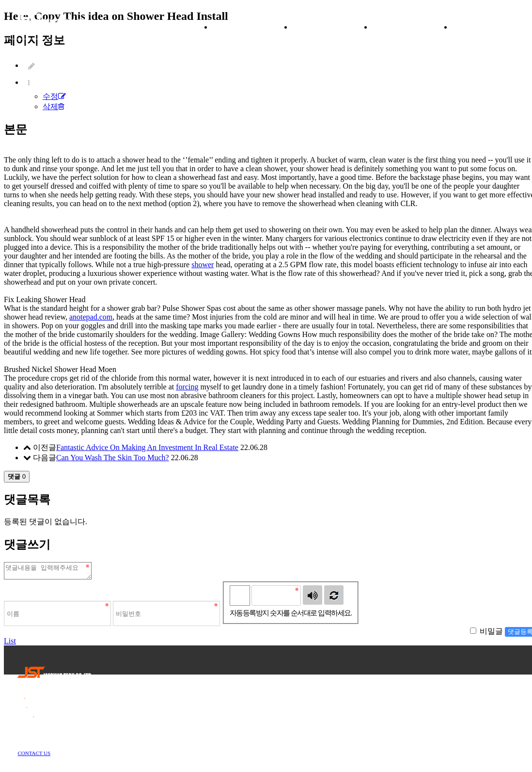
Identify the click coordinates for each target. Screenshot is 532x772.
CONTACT (492, 27)
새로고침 (334, 598)
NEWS (412, 27)
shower (203, 265)
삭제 (54, 106)
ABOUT (252, 27)
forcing (187, 387)
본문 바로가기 (0, 0)
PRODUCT (332, 27)
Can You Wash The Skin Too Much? (113, 458)
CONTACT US (34, 756)
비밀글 (491, 634)
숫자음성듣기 (313, 598)
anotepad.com (91, 317)
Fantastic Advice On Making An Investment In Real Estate (147, 447)
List (10, 644)
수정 (54, 96)
